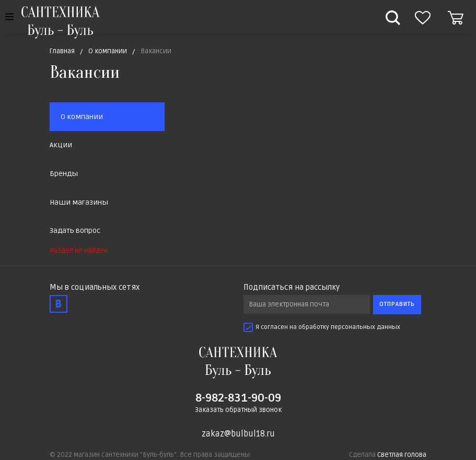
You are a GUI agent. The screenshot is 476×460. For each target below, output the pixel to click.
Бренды (64, 174)
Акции (61, 145)
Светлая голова (402, 455)
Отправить (397, 304)
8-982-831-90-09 (238, 398)
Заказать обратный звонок (238, 410)
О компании (82, 117)
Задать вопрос (75, 231)
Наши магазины (79, 202)
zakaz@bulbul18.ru (238, 434)
